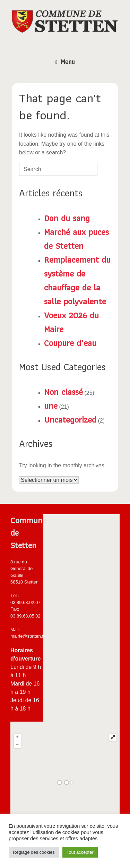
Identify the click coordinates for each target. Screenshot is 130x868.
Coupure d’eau (70, 343)
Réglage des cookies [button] (34, 852)
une (51, 406)
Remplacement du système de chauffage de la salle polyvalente (77, 280)
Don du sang (67, 218)
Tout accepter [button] (80, 852)
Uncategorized (70, 419)
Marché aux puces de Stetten (76, 239)
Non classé (63, 392)
